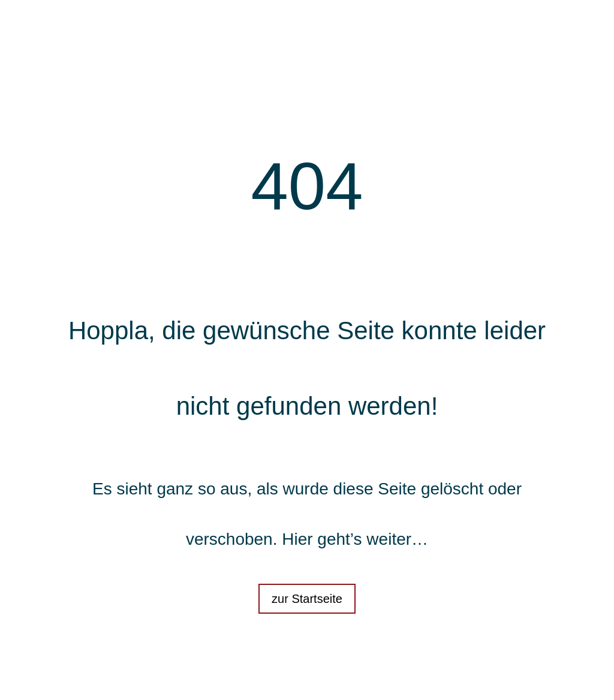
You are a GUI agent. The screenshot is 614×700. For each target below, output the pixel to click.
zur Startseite (307, 599)
